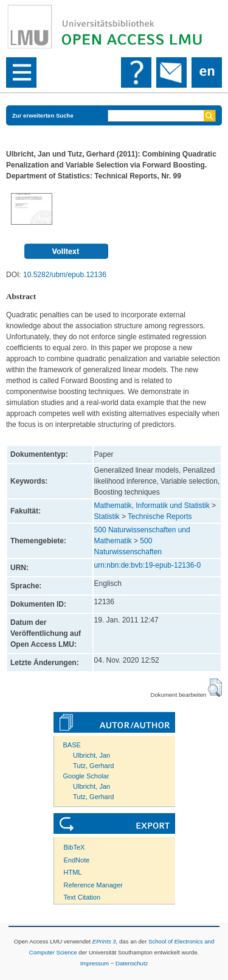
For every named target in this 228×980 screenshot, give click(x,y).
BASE (72, 745)
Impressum (95, 963)
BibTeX (74, 847)
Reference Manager (93, 885)
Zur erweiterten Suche (43, 115)
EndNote (77, 860)
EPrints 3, (105, 941)
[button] (215, 688)
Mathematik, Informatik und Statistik (152, 506)
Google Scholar (86, 776)
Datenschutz (132, 963)
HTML (73, 872)
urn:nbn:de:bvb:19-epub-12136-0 (147, 565)
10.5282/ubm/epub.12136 (65, 275)
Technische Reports (160, 516)
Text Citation (82, 897)
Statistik (107, 516)
